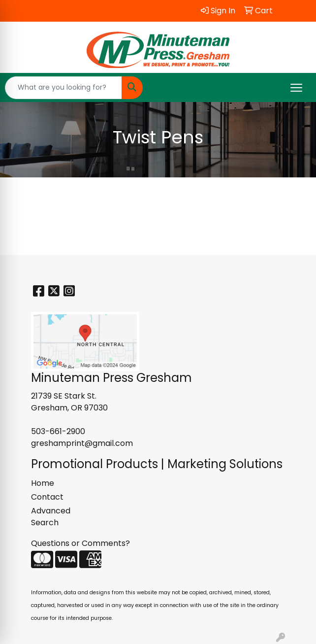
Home (43, 483)
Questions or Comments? (80, 543)
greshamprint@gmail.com (82, 443)
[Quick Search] (63, 88)
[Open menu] (296, 88)
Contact (47, 497)
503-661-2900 (58, 431)
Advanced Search (51, 517)
